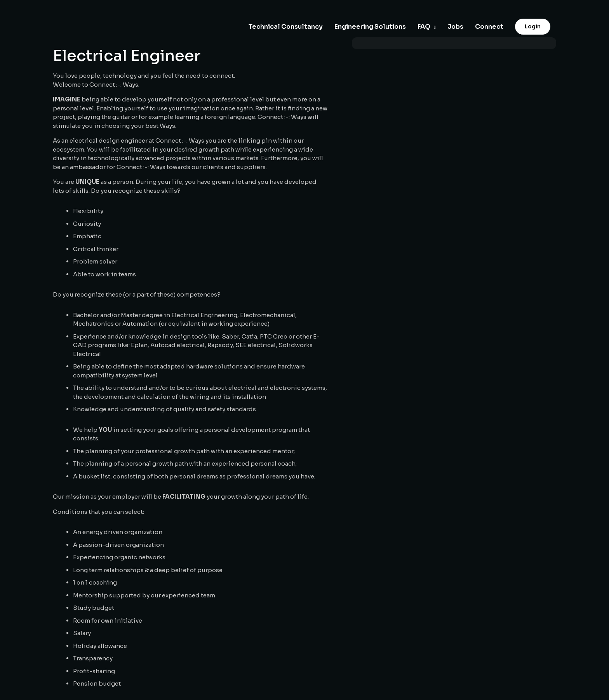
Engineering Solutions (370, 27)
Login (533, 26)
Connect (489, 27)
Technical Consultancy (286, 27)
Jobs (455, 27)
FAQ (424, 27)
